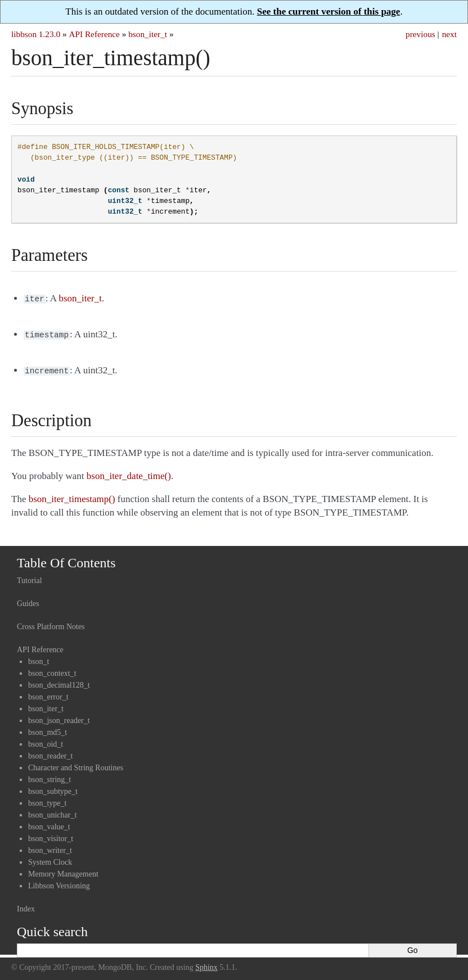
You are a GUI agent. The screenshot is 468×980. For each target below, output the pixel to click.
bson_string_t (49, 776)
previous (420, 34)
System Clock (50, 859)
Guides (28, 600)
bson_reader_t (50, 753)
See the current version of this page (329, 12)
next (449, 34)
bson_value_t (49, 823)
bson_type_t (47, 800)
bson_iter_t (148, 34)
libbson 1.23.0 (36, 34)
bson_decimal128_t (59, 682)
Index (26, 906)
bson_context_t (52, 670)
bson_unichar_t (52, 812)
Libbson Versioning (59, 882)
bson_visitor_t (51, 835)
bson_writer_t (50, 847)
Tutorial (30, 577)
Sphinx (206, 964)
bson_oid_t (46, 741)
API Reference (94, 34)
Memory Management (63, 871)
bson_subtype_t (53, 788)
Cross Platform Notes (51, 623)
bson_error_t (48, 694)
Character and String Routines (76, 764)
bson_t (39, 658)
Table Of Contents (66, 559)
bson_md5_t (48, 729)
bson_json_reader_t (59, 717)
